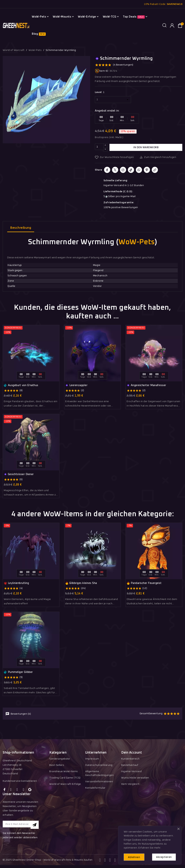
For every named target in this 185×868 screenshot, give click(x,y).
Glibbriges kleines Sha (81, 583)
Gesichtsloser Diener (19, 474)
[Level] (113, 100)
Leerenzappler (76, 385)
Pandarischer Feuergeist (144, 583)
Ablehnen (136, 857)
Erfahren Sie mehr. (150, 847)
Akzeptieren (163, 856)
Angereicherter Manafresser (146, 385)
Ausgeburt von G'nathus (21, 385)
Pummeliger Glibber (18, 672)
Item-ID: (102, 71)
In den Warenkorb (146, 147)
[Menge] (99, 147)
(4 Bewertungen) (123, 65)
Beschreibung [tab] (21, 228)
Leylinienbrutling (16, 583)
